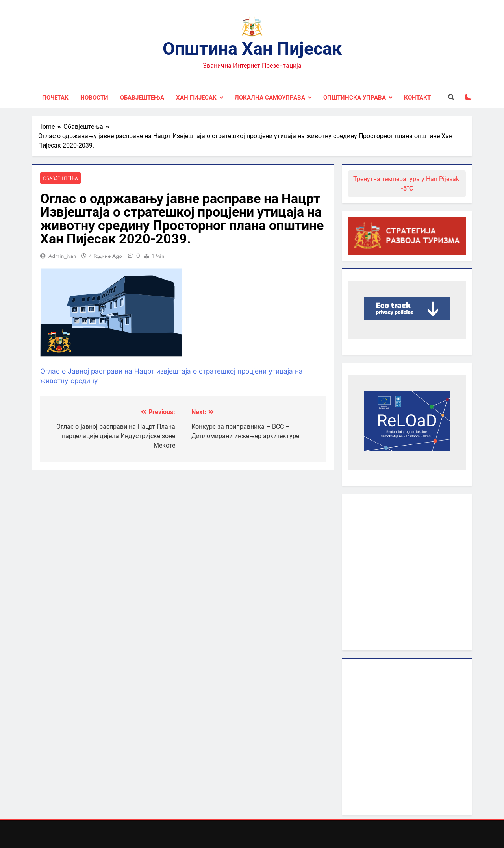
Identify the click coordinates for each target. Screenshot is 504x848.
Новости (94, 98)
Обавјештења (142, 98)
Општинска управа (355, 98)
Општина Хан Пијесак (252, 49)
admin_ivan (62, 256)
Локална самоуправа (270, 98)
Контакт (417, 98)
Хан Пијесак (196, 98)
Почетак (55, 98)
